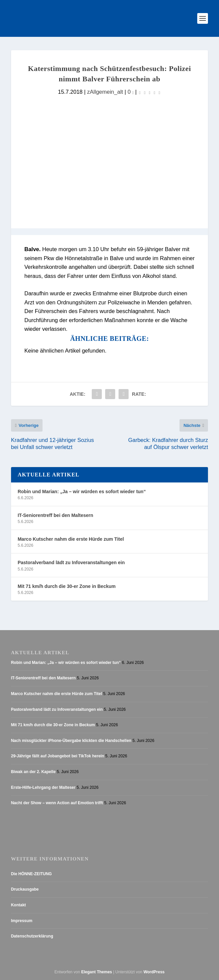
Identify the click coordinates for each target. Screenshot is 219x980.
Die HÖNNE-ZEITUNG (31, 874)
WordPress (154, 972)
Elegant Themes (97, 972)
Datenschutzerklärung (32, 936)
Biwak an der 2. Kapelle (33, 772)
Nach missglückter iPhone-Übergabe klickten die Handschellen (71, 741)
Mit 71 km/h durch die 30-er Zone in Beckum (67, 586)
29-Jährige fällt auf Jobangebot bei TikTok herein (58, 756)
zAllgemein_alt (105, 92)
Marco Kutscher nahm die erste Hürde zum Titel (71, 539)
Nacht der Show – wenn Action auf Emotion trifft (57, 803)
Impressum (22, 921)
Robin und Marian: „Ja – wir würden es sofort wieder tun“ (82, 492)
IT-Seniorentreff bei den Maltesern (56, 515)
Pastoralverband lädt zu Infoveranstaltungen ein (71, 562)
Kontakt (19, 905)
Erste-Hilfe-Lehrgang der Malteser (43, 787)
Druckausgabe (25, 889)
